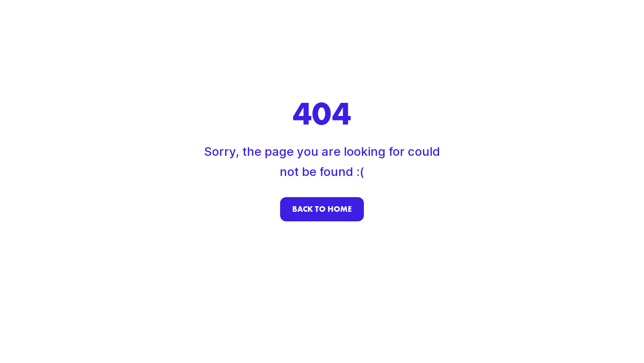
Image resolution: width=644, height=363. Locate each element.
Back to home (322, 209)
